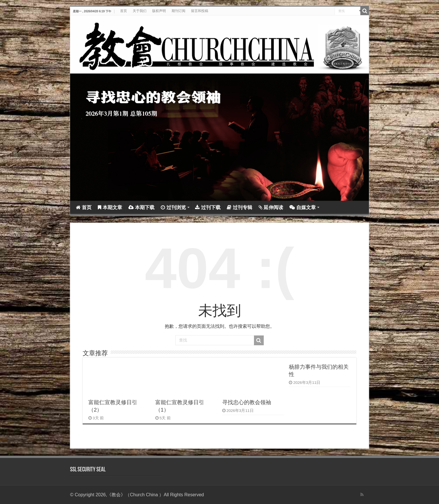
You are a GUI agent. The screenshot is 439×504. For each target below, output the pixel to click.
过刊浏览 (173, 208)
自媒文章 (303, 208)
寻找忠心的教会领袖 (247, 402)
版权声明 (159, 11)
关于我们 (140, 11)
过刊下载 (208, 208)
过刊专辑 (240, 208)
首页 (124, 11)
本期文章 (110, 208)
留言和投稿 (200, 11)
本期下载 (141, 208)
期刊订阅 (178, 11)
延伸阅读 (271, 208)
